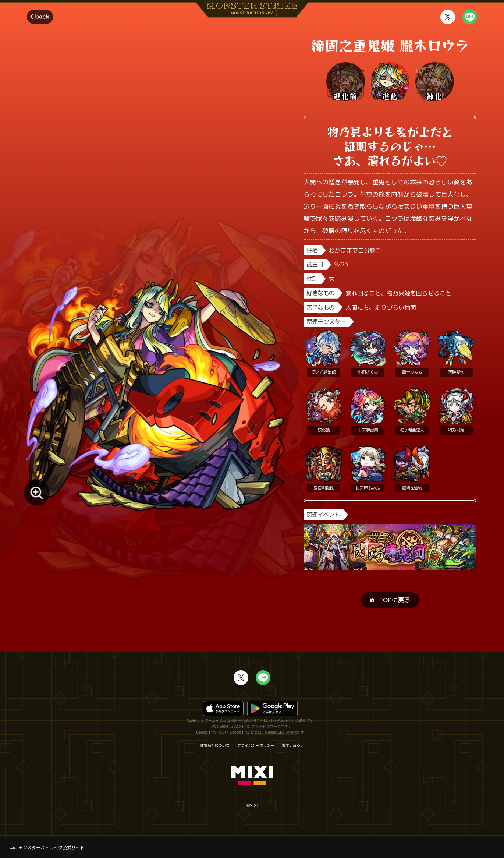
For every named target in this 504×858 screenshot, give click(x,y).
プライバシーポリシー (256, 745)
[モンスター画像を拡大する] (37, 493)
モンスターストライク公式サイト (52, 848)
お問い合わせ (293, 745)
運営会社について (215, 745)
